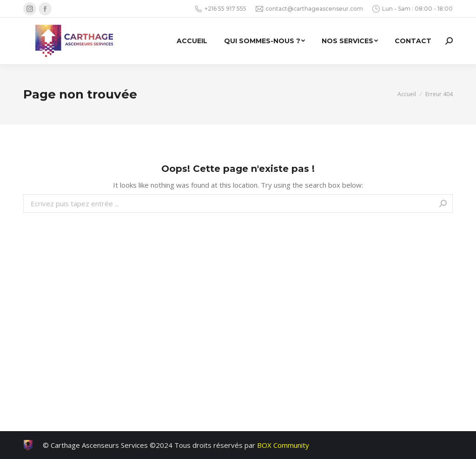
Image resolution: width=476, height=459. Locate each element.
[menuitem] (192, 41)
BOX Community (283, 445)
